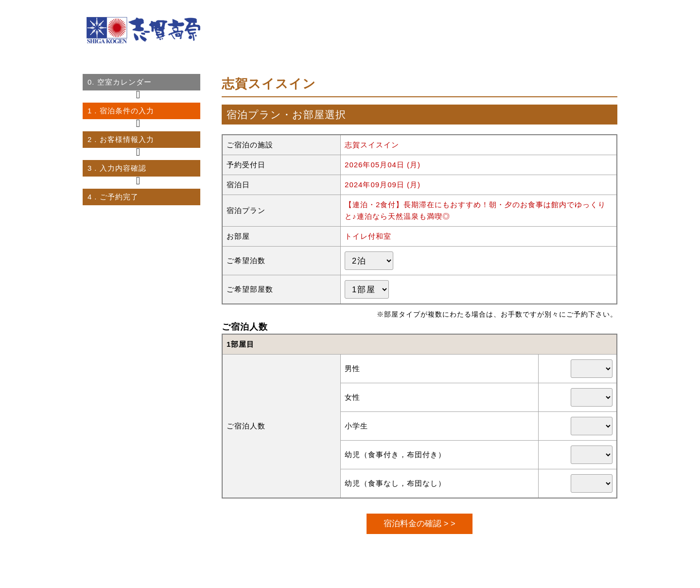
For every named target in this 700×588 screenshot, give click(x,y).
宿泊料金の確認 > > (419, 523)
